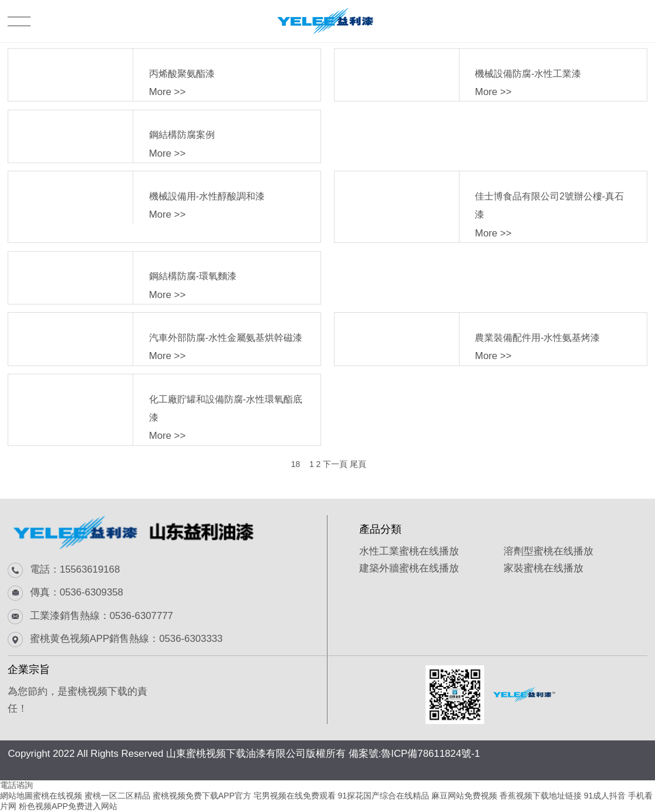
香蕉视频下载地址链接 (541, 796)
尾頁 (358, 464)
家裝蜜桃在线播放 (543, 568)
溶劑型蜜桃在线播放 (548, 551)
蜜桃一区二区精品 (117, 796)
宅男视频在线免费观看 (295, 796)
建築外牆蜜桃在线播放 (409, 568)
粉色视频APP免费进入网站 (68, 806)
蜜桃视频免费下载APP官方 (202, 796)
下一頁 (335, 464)
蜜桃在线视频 (58, 796)
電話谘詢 (16, 785)
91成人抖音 (605, 796)
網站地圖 (16, 796)
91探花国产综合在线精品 (384, 796)
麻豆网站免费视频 (464, 796)
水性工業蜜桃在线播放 (409, 551)
